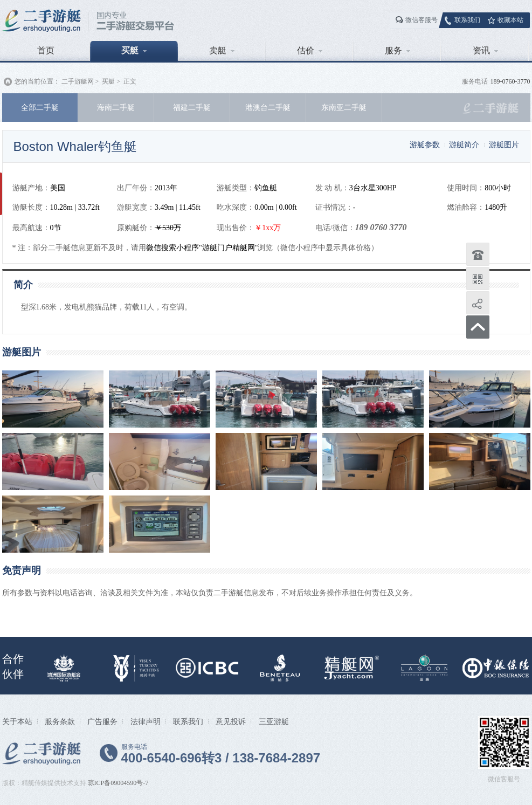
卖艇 (222, 50)
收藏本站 (510, 20)
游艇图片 (504, 145)
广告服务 (102, 721)
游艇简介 (464, 145)
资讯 (485, 50)
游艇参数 (425, 145)
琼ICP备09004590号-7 (118, 783)
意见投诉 (231, 721)
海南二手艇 (116, 107)
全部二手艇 (40, 107)
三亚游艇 (274, 721)
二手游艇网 (78, 81)
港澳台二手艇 (268, 107)
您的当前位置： (37, 81)
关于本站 (17, 721)
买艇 (134, 50)
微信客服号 (422, 20)
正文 (130, 81)
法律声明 (146, 721)
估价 (310, 50)
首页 (46, 50)
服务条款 (60, 721)
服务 (398, 50)
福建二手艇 (192, 107)
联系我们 (467, 20)
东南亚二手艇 (344, 107)
